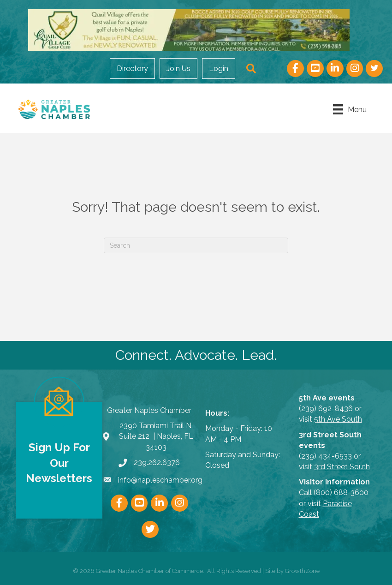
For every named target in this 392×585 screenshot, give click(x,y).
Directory (132, 69)
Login (219, 69)
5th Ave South (338, 419)
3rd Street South (342, 467)
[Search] (196, 245)
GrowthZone (302, 571)
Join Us (178, 69)
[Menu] (350, 109)
